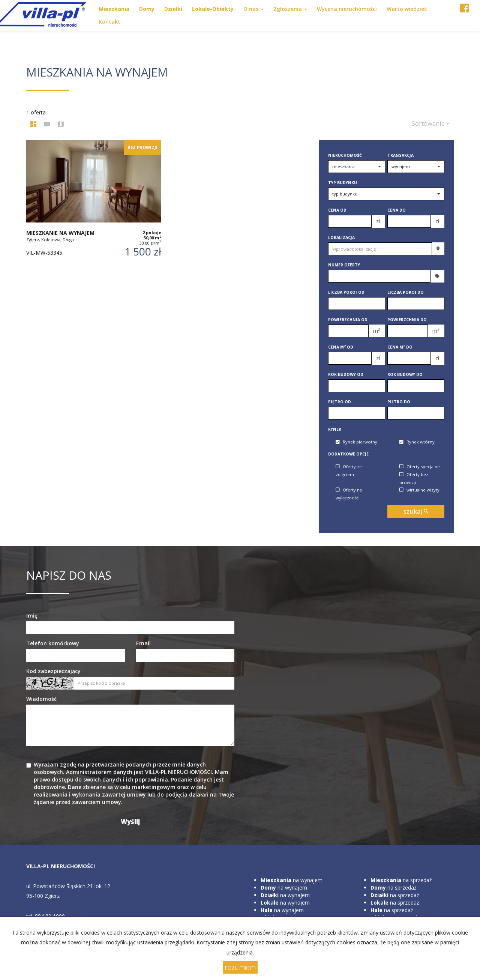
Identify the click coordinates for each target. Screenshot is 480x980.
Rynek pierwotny (356, 442)
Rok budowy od (346, 374)
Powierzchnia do (407, 320)
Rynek (335, 429)
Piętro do (399, 402)
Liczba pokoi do (406, 292)
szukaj (416, 511)
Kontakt (109, 22)
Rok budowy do (405, 374)
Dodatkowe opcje (348, 454)
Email (143, 643)
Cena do (397, 210)
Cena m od (341, 347)
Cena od (337, 210)
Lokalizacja (341, 237)
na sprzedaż (401, 880)
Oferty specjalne (420, 467)
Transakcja (400, 155)
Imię (32, 616)
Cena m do (400, 347)
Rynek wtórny (417, 442)
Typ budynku (343, 183)
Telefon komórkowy (53, 643)
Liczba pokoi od (346, 292)
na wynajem (292, 880)
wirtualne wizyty (419, 490)
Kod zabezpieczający (53, 671)
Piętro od (340, 402)
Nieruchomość (345, 155)
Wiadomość (41, 699)
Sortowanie (431, 123)
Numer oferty (344, 265)
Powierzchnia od (348, 320)
